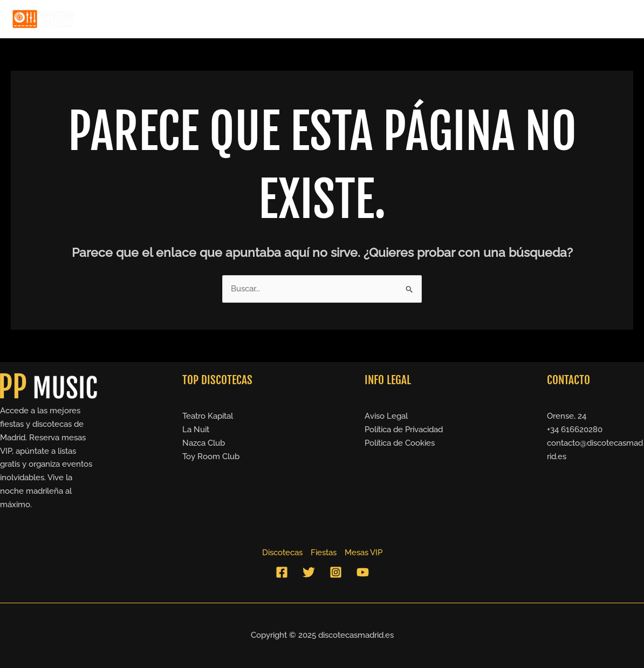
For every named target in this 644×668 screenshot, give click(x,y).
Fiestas (548, 19)
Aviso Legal (386, 416)
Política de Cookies (400, 443)
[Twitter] (309, 572)
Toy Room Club (211, 456)
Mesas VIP (602, 19)
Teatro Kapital (208, 416)
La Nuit (196, 430)
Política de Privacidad (404, 430)
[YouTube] (363, 572)
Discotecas (492, 19)
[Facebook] (282, 572)
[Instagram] (336, 572)
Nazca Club (204, 443)
